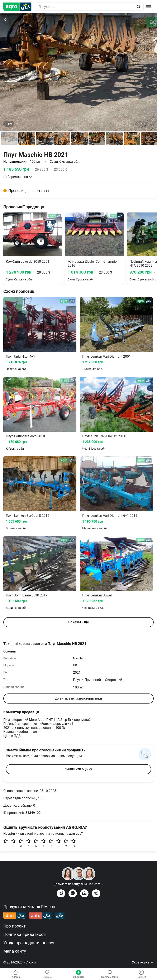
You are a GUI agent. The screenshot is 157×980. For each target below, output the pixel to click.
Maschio (79, 658)
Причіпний (93, 680)
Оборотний (114, 680)
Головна (16, 974)
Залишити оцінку (79, 769)
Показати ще (79, 622)
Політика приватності (25, 934)
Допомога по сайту (78, 884)
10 (73, 843)
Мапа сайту (15, 951)
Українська (143, 962)
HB (75, 665)
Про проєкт (15, 926)
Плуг (77, 680)
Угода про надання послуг (29, 943)
